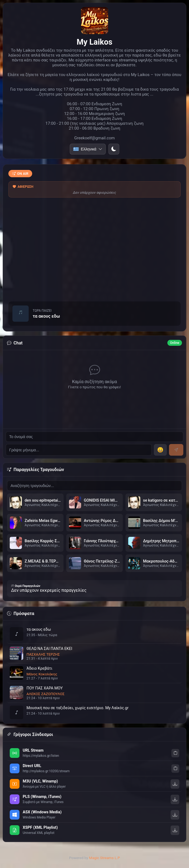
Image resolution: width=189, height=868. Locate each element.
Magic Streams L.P (104, 858)
